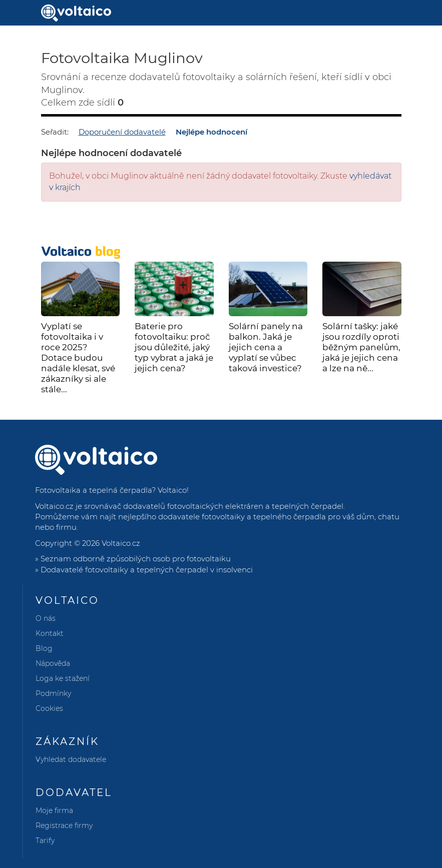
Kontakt (50, 633)
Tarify (45, 840)
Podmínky (53, 693)
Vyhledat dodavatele (71, 759)
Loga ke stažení (63, 678)
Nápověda (53, 663)
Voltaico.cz (121, 543)
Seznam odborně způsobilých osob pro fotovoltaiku (136, 559)
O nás (46, 618)
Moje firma (54, 810)
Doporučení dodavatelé (122, 132)
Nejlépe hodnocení (211, 132)
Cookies (49, 708)
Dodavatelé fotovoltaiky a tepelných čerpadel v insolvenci (147, 570)
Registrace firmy (64, 825)
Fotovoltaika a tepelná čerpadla (93, 490)
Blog (44, 648)
